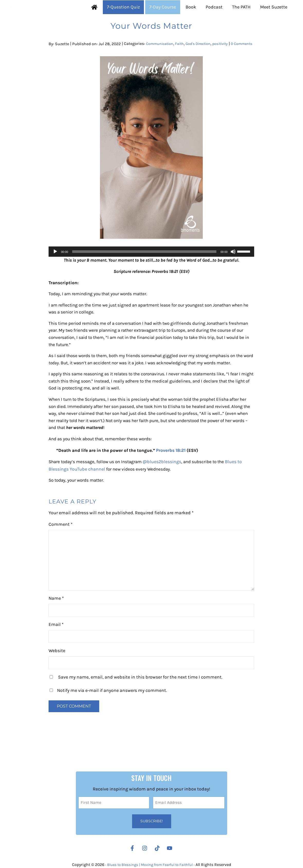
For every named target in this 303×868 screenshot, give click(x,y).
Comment (61, 554)
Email (56, 654)
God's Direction (204, 62)
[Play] (55, 277)
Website (57, 681)
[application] (151, 277)
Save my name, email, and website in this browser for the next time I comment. (140, 707)
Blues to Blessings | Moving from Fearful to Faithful (150, 865)
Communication (162, 62)
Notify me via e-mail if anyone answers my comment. (108, 720)
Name (56, 628)
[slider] (144, 277)
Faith (184, 62)
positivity (229, 62)
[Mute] (233, 277)
